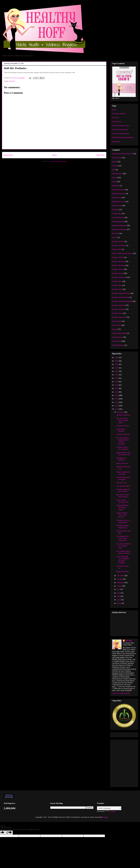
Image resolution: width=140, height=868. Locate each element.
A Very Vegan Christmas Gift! (123, 501)
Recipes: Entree (118, 273)
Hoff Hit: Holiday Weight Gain (123, 527)
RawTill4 (115, 233)
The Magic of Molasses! (121, 459)
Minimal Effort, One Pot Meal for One (124, 454)
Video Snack (117, 341)
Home (55, 155)
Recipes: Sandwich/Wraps (121, 293)
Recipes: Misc (117, 281)
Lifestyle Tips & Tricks (120, 130)
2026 (117, 358)
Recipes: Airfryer (118, 257)
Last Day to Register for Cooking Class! (124, 546)
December (121, 412)
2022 (117, 371)
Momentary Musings (119, 229)
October (120, 579)
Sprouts (115, 329)
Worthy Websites (118, 345)
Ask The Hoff (117, 158)
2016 (117, 392)
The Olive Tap (121, 483)
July (119, 589)
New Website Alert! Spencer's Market (123, 552)
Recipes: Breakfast (119, 265)
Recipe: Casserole (118, 242)
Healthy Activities (118, 190)
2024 (117, 364)
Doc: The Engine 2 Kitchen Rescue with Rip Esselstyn (123, 441)
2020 (117, 378)
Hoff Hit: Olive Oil (123, 434)
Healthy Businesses (119, 194)
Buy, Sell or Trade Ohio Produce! (123, 496)
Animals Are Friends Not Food (123, 154)
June (119, 593)
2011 (117, 409)
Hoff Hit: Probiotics (123, 415)
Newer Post (8, 155)
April (119, 600)
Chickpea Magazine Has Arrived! (123, 490)
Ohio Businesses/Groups (121, 126)
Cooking (115, 166)
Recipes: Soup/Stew (119, 317)
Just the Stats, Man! (123, 486)
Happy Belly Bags (123, 571)
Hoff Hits (12, 81)
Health (114, 182)
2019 (117, 382)
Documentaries (117, 174)
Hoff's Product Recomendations (123, 138)
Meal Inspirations (118, 222)
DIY (114, 170)
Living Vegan (117, 214)
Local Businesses (118, 218)
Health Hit (116, 186)
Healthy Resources (119, 202)
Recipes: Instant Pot (119, 277)
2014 (117, 399)
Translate (110, 811)
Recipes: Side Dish (119, 305)
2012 (117, 406)
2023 (117, 368)
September (121, 583)
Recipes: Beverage (119, 261)
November (121, 576)
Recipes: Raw (117, 285)
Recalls (115, 237)
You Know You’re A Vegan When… (123, 521)
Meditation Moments (119, 226)
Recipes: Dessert (118, 269)
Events (115, 178)
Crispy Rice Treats (123, 426)
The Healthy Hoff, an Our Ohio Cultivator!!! (123, 538)
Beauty (115, 162)
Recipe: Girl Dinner (119, 246)
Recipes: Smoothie (119, 309)
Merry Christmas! (123, 463)
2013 (117, 402)
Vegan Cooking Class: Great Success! (122, 515)
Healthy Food (117, 198)
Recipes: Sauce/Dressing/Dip (122, 301)
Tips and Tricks (118, 337)
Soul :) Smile (117, 325)
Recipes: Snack (117, 313)
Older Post (100, 155)
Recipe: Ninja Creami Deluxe (122, 253)
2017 (117, 388)
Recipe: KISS (117, 249)
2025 (117, 361)
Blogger (105, 817)
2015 (117, 395)
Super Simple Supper (119, 333)
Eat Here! (116, 118)
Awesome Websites (119, 114)
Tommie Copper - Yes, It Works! (123, 448)
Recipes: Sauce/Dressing (121, 297)
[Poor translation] (9, 833)
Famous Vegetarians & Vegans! (123, 478)
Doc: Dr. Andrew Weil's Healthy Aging (122, 420)
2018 (117, 385)
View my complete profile (121, 693)
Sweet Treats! (117, 122)
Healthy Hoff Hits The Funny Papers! (123, 508)
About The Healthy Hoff (121, 134)
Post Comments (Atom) (59, 161)
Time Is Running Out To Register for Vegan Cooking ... (123, 560)
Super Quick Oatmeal (121, 430)
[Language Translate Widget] (109, 808)
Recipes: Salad (117, 289)
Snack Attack (117, 321)
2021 (117, 375)
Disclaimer (116, 142)
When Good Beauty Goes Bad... (123, 473)
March (119, 603)
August (120, 586)
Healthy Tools (117, 206)
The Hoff (129, 640)
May (119, 596)
